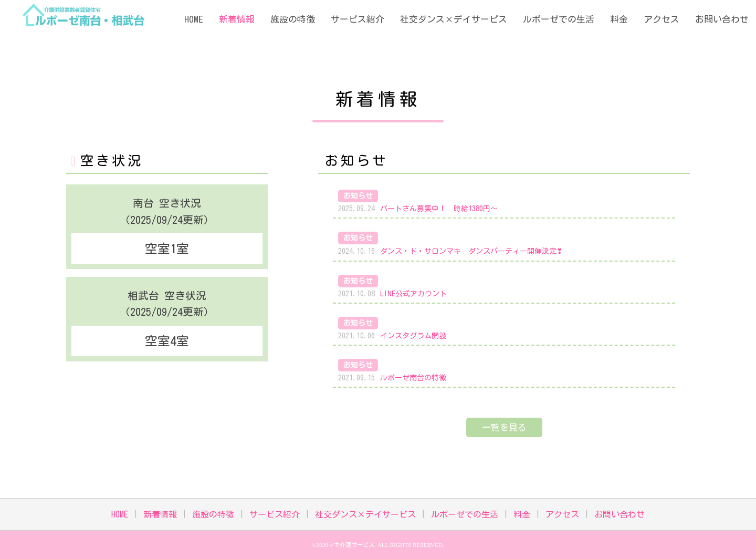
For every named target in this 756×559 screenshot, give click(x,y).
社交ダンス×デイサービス (454, 19)
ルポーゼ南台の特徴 (413, 378)
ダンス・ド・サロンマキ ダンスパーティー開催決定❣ (471, 251)
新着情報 (237, 19)
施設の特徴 (293, 19)
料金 (619, 19)
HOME (194, 19)
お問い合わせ (722, 19)
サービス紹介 (358, 19)
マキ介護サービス (351, 545)
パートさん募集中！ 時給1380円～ (439, 209)
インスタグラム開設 (413, 336)
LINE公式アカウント (413, 294)
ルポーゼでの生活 (559, 19)
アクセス (661, 19)
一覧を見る (504, 427)
